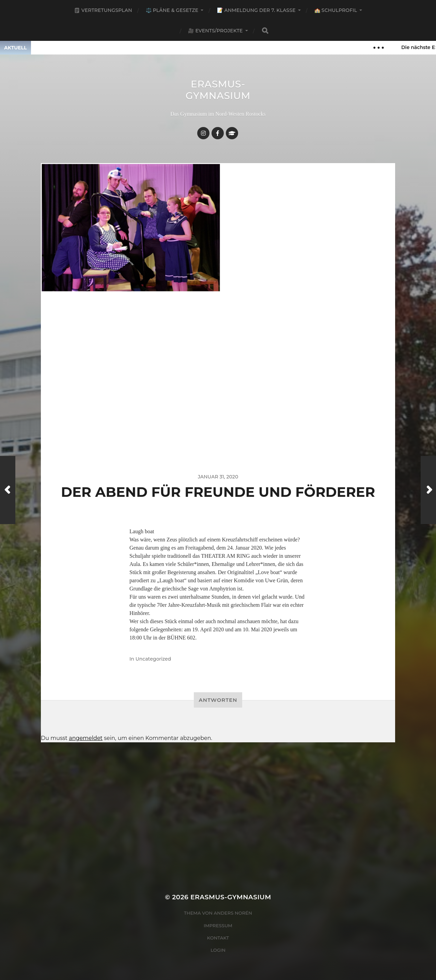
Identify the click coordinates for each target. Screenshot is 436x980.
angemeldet (86, 738)
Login (218, 950)
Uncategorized (153, 659)
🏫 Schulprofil (336, 10)
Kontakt (218, 938)
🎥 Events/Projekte (215, 31)
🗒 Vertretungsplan (103, 10)
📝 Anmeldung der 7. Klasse (256, 10)
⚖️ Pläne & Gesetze (172, 10)
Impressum (218, 926)
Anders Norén (233, 913)
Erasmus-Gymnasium (218, 90)
